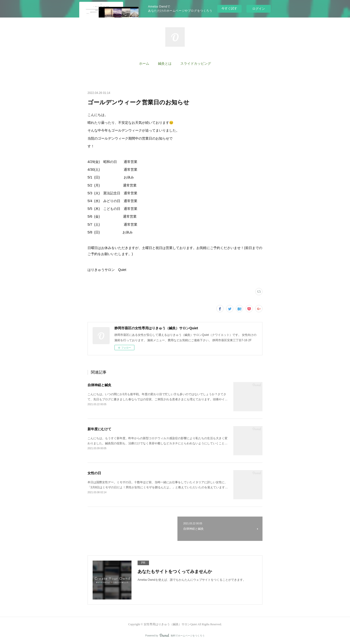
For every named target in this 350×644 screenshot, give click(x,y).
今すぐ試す (229, 8)
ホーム (144, 64)
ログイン (259, 9)
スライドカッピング (196, 64)
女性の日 (94, 473)
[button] (144, 64)
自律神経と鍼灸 (99, 385)
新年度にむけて (99, 429)
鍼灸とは (165, 64)
